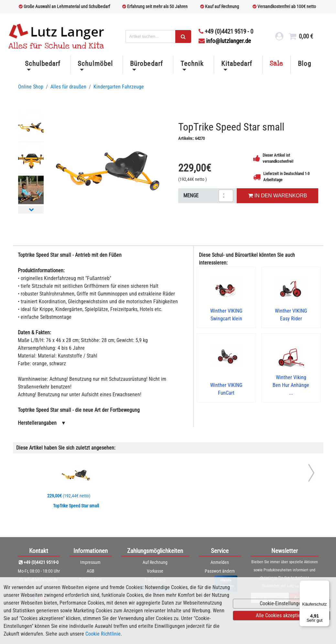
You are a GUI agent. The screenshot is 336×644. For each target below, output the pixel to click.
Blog (304, 64)
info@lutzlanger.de (225, 41)
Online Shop (31, 87)
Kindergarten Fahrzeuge (119, 87)
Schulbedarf (43, 64)
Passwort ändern (220, 571)
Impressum (90, 562)
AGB (91, 571)
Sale (276, 64)
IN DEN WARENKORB (277, 196)
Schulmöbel (95, 64)
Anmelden (220, 562)
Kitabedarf (237, 64)
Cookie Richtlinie (103, 634)
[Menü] (326, 584)
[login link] (278, 38)
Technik (192, 64)
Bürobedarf (146, 64)
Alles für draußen (68, 87)
